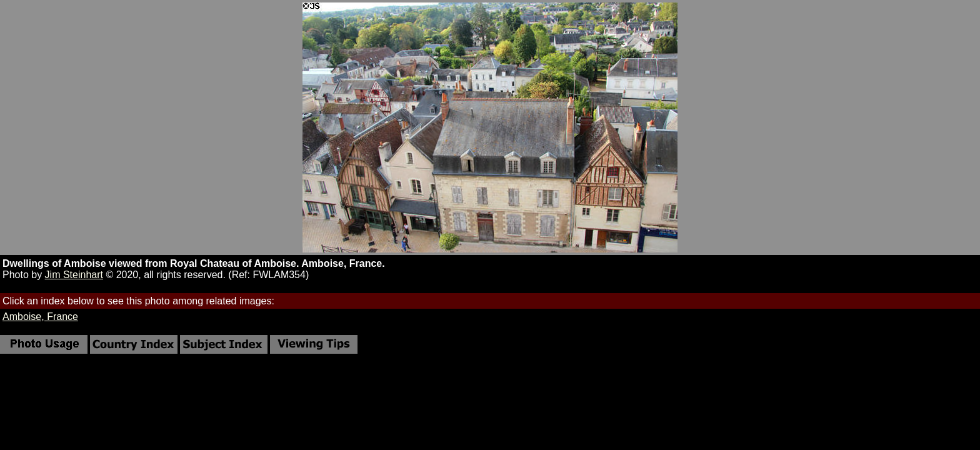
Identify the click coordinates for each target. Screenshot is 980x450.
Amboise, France (40, 317)
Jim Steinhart (74, 275)
